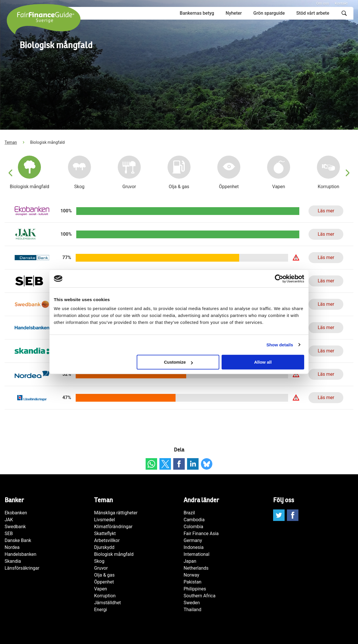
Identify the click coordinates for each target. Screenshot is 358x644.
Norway (191, 575)
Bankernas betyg (197, 13)
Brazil (189, 513)
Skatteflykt (105, 533)
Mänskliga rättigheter (116, 513)
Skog (99, 561)
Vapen (101, 589)
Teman (11, 142)
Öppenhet (104, 582)
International (197, 554)
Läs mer (326, 211)
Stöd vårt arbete (313, 13)
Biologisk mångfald (114, 554)
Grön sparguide (269, 13)
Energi (101, 610)
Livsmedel (104, 520)
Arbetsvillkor (107, 540)
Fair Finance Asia (201, 533)
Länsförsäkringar (22, 568)
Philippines (195, 589)
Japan (190, 561)
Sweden (192, 603)
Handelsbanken (20, 554)
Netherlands (196, 568)
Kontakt (341, 3)
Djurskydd (104, 547)
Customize (178, 362)
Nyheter (234, 13)
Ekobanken (16, 513)
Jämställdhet (107, 603)
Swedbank (15, 527)
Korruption (105, 596)
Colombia (193, 527)
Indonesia (194, 547)
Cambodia (194, 520)
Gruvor (101, 568)
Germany (193, 540)
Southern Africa (200, 596)
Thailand (192, 610)
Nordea (12, 547)
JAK (9, 520)
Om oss (323, 3)
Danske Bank (18, 540)
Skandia (13, 561)
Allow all (263, 362)
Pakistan (193, 582)
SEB (9, 533)
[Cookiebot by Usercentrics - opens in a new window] (279, 279)
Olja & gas (104, 575)
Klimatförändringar (113, 527)
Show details (280, 345)
